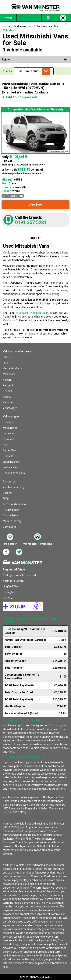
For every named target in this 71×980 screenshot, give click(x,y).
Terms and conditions (16, 504)
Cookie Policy (11, 515)
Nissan (7, 380)
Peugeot (8, 385)
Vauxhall (8, 402)
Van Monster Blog (13, 487)
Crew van (8, 439)
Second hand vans (14, 473)
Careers (8, 493)
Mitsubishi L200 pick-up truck (34, 313)
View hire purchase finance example (21, 174)
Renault (7, 391)
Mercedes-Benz (12, 368)
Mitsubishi (9, 374)
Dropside (8, 456)
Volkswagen (10, 408)
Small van (9, 422)
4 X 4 (6, 445)
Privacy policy (11, 510)
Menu (8, 18)
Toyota (7, 397)
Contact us (9, 482)
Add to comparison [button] (20, 97)
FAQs (6, 498)
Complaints (10, 527)
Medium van (10, 428)
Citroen (7, 357)
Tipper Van (9, 450)
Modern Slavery (12, 521)
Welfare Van (10, 467)
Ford (5, 363)
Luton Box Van (11, 462)
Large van (9, 433)
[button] (35, 205)
